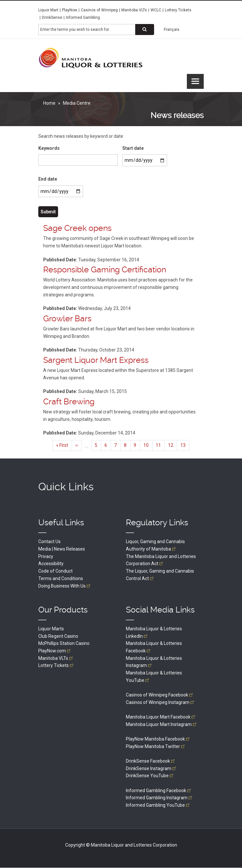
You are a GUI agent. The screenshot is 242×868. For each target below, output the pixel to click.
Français (172, 30)
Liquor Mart (48, 10)
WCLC (156, 10)
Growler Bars (67, 319)
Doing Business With (65, 586)
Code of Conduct (55, 571)
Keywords (49, 148)
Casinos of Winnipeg (99, 10)
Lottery (56, 665)
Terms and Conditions (61, 578)
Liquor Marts (51, 629)
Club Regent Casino (58, 636)
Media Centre (77, 103)
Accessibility (51, 564)
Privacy (46, 556)
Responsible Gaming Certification (105, 270)
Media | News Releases (62, 549)
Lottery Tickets (178, 10)
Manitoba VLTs (134, 10)
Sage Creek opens (77, 228)
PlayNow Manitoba (158, 739)
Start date (133, 148)
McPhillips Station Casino (64, 643)
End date (48, 179)
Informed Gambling (83, 18)
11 (160, 445)
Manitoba (56, 658)
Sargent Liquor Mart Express (96, 360)
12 (173, 445)
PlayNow (70, 10)
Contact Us (49, 541)
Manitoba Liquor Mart (161, 717)
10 (148, 445)
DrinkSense (52, 18)
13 (185, 447)
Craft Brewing (69, 402)
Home (49, 103)
